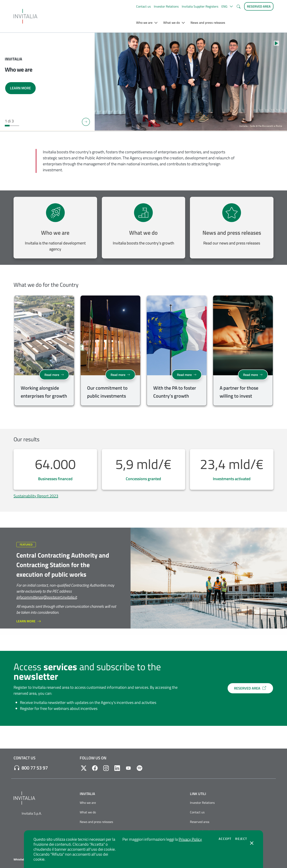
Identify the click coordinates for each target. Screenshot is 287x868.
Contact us (143, 6)
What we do (143, 233)
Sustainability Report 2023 (36, 496)
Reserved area (200, 822)
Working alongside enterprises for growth (44, 392)
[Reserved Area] (259, 6)
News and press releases (232, 233)
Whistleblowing (23, 859)
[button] (227, 6)
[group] (44, 351)
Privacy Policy (190, 839)
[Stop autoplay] (276, 43)
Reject (241, 839)
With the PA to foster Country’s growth (175, 392)
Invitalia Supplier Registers (200, 6)
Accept (225, 839)
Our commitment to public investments (107, 392)
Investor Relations (166, 6)
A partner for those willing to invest (239, 392)
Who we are (55, 233)
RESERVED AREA (250, 688)
